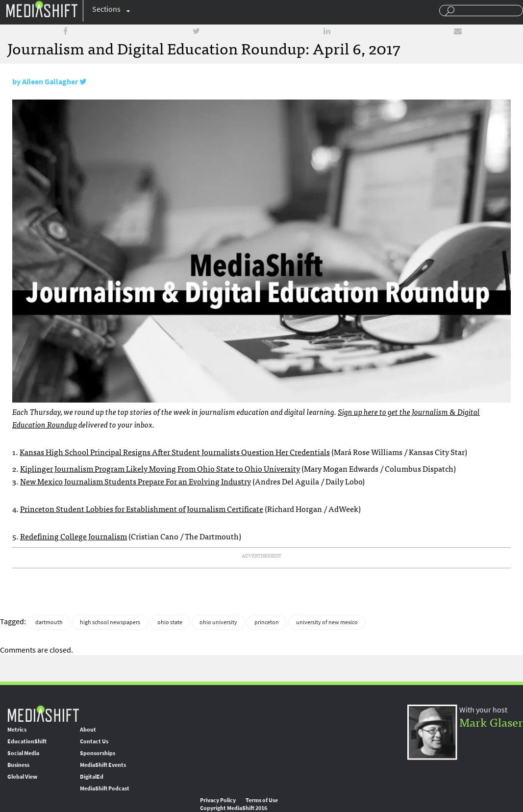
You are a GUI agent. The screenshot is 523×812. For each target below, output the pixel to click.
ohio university (218, 622)
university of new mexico (327, 622)
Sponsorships (98, 753)
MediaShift (43, 713)
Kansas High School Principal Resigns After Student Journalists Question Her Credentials (175, 452)
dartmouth (49, 622)
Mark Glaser (491, 722)
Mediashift (42, 9)
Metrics (17, 730)
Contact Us (94, 741)
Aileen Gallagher (50, 82)
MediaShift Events (103, 765)
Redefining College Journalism (74, 536)
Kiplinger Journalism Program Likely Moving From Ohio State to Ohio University (160, 468)
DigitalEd (92, 777)
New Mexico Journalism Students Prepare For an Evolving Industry (136, 481)
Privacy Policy (218, 800)
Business (18, 765)
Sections (106, 9)
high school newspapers (110, 622)
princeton (267, 622)
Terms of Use (262, 800)
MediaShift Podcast (105, 788)
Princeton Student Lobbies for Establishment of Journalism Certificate (142, 508)
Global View (22, 777)
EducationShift (27, 741)
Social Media (23, 753)
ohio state (170, 622)
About (88, 730)
